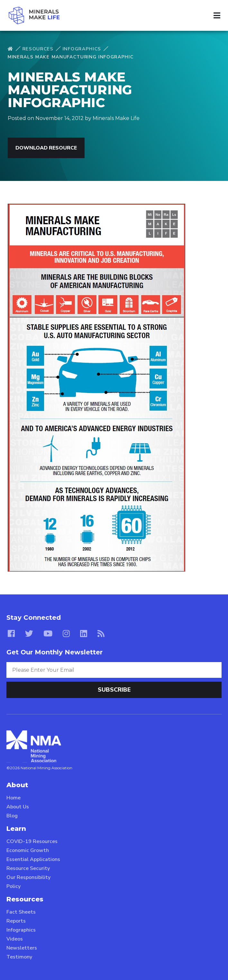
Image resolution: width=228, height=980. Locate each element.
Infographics (82, 49)
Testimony (19, 957)
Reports (16, 921)
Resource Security (28, 868)
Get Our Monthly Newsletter (55, 652)
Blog (12, 816)
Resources (38, 49)
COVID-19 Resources (32, 841)
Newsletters (22, 948)
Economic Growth (28, 850)
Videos (15, 939)
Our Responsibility (28, 877)
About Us (18, 807)
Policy (14, 886)
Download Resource (46, 148)
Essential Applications (33, 859)
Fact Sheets (21, 912)
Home (14, 798)
